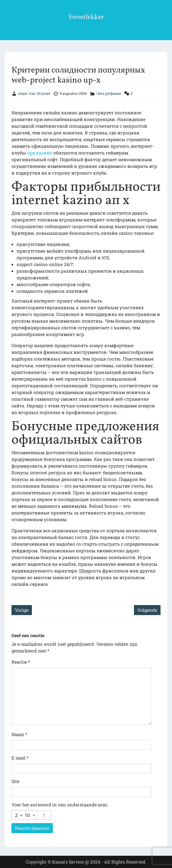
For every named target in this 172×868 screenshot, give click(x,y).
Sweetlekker (86, 17)
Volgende (147, 610)
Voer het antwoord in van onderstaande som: (60, 805)
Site (15, 781)
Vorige (22, 610)
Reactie (21, 662)
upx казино (40, 153)
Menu (10, 9)
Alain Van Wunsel (34, 93)
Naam (19, 734)
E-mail (20, 758)
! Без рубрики (108, 93)
